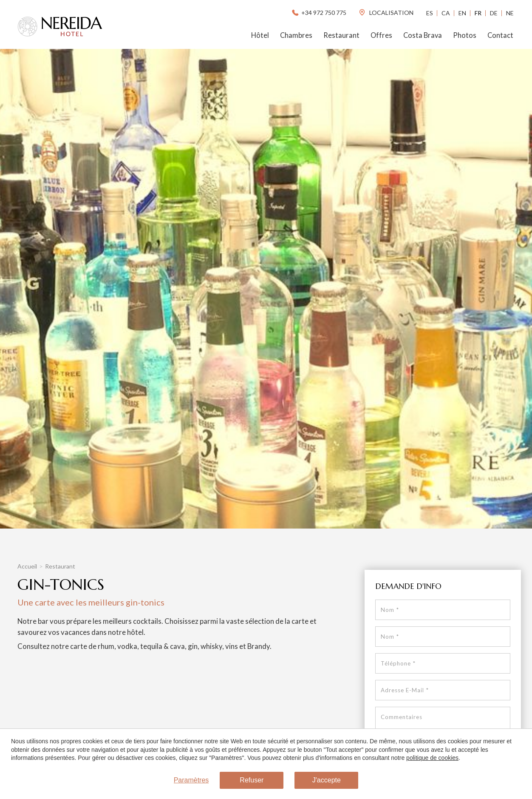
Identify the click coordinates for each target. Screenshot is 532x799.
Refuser (252, 780)
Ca (446, 13)
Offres (381, 35)
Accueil (27, 566)
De (494, 13)
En (462, 13)
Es (430, 13)
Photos (465, 35)
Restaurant (341, 35)
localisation (386, 13)
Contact (500, 35)
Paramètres (191, 780)
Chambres (296, 35)
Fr (478, 13)
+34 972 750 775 (318, 13)
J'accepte (327, 780)
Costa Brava (423, 35)
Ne (510, 13)
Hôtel (260, 35)
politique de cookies (432, 758)
